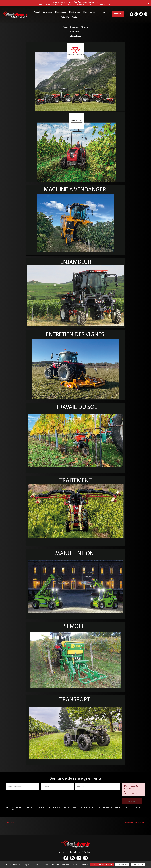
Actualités (65, 17)
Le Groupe (47, 12)
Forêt (11, 824)
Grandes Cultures (135, 824)
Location (102, 12)
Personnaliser (122, 865)
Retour (76, 33)
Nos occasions (89, 12)
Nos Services (75, 12)
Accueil (37, 12)
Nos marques (61, 12)
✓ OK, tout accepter (102, 865)
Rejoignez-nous (118, 14)
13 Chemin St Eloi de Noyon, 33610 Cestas (75, 854)
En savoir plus (138, 865)
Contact (75, 17)
